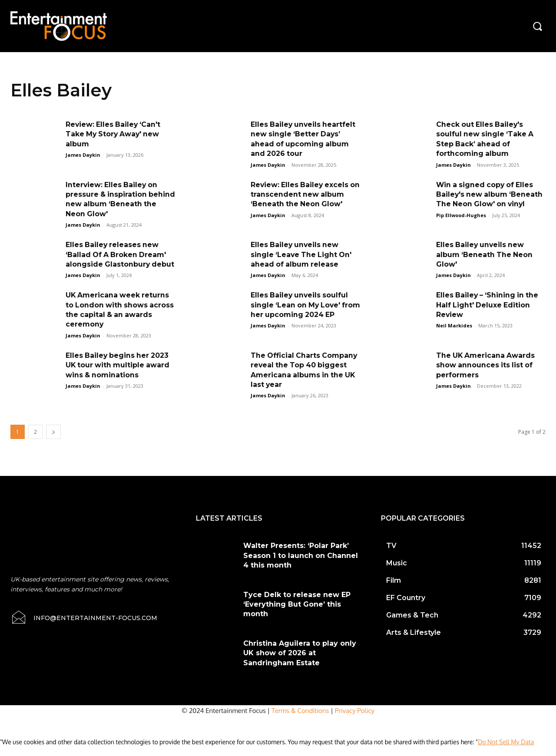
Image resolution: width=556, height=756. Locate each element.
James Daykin (83, 155)
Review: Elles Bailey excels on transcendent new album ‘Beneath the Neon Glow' (304, 195)
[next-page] (53, 442)
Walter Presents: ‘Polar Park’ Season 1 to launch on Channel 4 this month (301, 565)
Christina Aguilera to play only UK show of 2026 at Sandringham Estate (300, 663)
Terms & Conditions (300, 720)
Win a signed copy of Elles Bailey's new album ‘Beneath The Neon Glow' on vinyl (490, 195)
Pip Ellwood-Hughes (461, 215)
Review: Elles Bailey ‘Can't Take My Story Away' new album (114, 134)
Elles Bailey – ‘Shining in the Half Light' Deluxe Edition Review (488, 315)
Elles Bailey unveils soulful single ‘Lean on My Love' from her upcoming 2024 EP (303, 315)
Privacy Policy (355, 720)
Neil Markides (454, 335)
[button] (537, 26)
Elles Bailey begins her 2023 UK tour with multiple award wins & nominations (119, 375)
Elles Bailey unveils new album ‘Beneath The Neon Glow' (485, 254)
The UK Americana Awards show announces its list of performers (486, 375)
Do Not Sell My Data (506, 751)
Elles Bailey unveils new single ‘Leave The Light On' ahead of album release (302, 254)
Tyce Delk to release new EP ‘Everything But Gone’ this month (297, 614)
